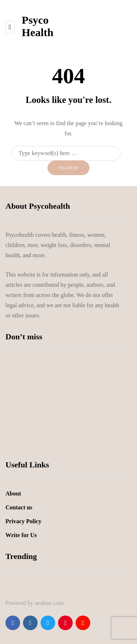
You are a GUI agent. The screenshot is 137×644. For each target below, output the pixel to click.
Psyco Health (38, 26)
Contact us (19, 507)
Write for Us (21, 535)
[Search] (66, 153)
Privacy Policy (23, 521)
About (13, 493)
